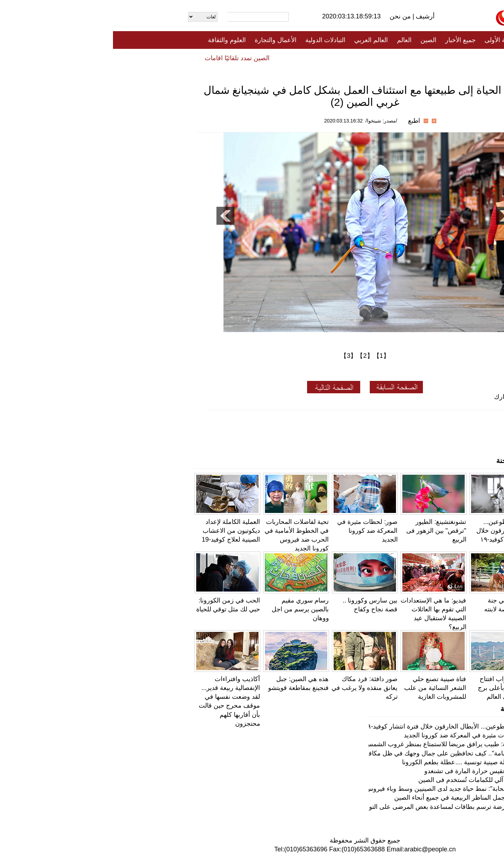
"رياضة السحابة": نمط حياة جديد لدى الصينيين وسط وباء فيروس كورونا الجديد (318, 789)
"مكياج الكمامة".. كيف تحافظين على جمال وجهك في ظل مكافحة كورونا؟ (323, 753)
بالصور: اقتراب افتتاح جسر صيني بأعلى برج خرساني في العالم (393, 688)
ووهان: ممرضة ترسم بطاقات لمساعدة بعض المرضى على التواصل (332, 807)
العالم (291, 40)
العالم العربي (258, 40)
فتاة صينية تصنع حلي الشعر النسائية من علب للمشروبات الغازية (322, 688)
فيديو (221, 58)
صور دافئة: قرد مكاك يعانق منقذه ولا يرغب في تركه (251, 688)
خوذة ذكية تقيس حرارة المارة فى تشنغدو (365, 771)
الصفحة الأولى (390, 40)
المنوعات (278, 58)
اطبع (301, 121)
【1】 (268, 356)
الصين (315, 40)
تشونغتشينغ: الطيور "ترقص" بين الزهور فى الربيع (323, 531)
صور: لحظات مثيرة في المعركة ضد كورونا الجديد (254, 531)
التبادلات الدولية (212, 40)
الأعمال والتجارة (163, 40)
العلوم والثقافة (114, 40)
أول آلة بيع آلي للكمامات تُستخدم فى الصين (362, 780)
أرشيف (311, 16)
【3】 (236, 356)
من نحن (288, 16)
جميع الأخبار (347, 40)
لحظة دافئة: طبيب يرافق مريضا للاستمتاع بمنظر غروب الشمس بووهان (326, 744)
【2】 (252, 356)
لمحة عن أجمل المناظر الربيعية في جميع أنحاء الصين (350, 798)
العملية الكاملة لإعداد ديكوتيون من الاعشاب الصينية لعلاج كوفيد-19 (118, 531)
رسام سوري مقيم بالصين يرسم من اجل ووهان (187, 609)
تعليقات (247, 58)
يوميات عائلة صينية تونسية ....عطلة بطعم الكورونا (354, 762)
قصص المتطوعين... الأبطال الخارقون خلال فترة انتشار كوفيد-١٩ (393, 531)
